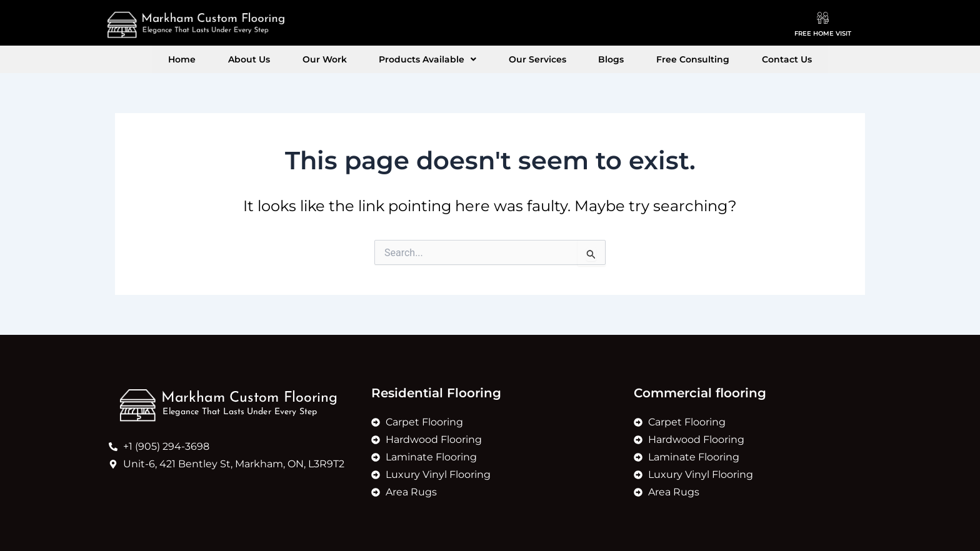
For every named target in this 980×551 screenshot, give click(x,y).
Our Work (345, 59)
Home (229, 59)
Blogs (591, 59)
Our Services (531, 59)
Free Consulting (659, 59)
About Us (283, 59)
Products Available (434, 59)
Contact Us (739, 59)
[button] (434, 59)
